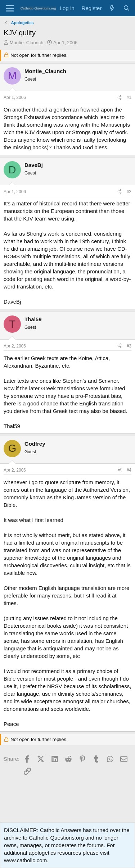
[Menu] (10, 8)
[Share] (120, 98)
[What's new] (112, 8)
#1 (129, 97)
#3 (129, 346)
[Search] (127, 8)
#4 (129, 470)
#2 (129, 192)
